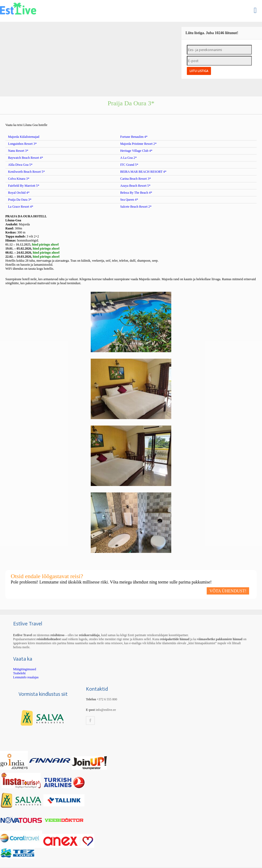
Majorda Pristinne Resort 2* (139, 144)
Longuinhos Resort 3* (22, 144)
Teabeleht (19, 673)
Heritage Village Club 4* (136, 151)
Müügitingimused (25, 669)
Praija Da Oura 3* (20, 200)
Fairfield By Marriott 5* (24, 186)
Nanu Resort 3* (18, 151)
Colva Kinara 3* (19, 179)
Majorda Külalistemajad (24, 137)
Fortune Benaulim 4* (134, 137)
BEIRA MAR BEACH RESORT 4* (143, 172)
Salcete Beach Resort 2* (136, 207)
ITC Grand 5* (129, 165)
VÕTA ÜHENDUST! (228, 591)
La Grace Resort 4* (21, 207)
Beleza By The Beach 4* (136, 193)
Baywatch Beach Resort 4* (26, 158)
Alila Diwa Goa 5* (20, 165)
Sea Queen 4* (129, 200)
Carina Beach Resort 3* (136, 179)
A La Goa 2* (129, 158)
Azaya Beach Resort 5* (135, 186)
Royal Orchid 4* (19, 193)
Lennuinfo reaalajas (26, 677)
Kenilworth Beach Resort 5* (26, 172)
